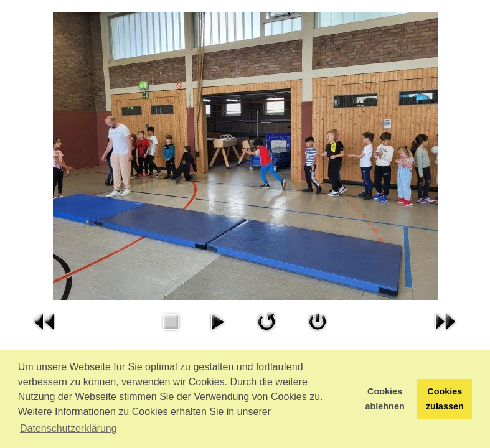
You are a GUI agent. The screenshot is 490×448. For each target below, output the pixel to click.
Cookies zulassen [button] (445, 399)
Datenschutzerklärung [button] (68, 428)
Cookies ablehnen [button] (385, 399)
